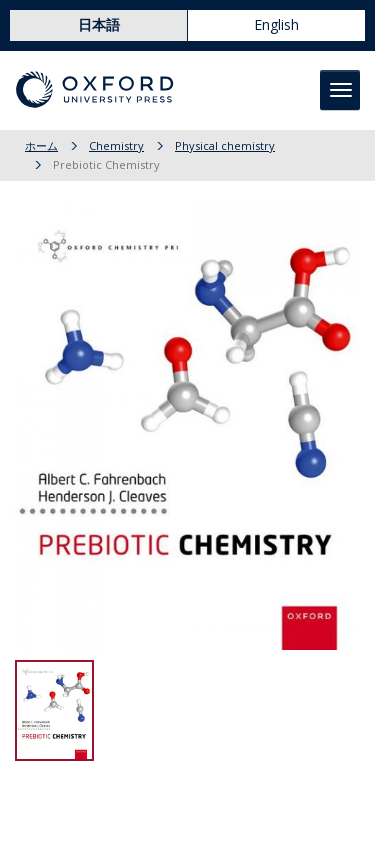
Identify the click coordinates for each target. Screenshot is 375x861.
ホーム (41, 145)
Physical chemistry (225, 145)
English (276, 24)
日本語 (99, 24)
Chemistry (116, 145)
